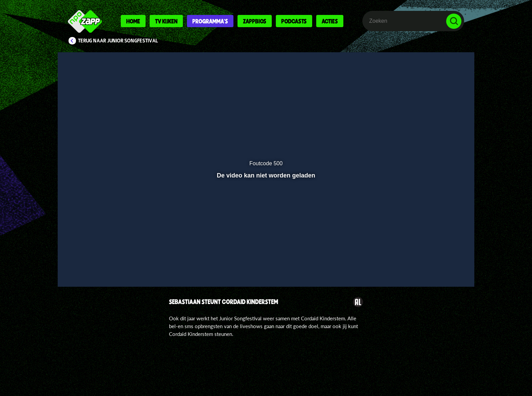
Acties (330, 21)
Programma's (210, 21)
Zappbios (255, 21)
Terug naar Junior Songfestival (118, 41)
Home (133, 21)
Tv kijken (166, 21)
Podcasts (294, 21)
